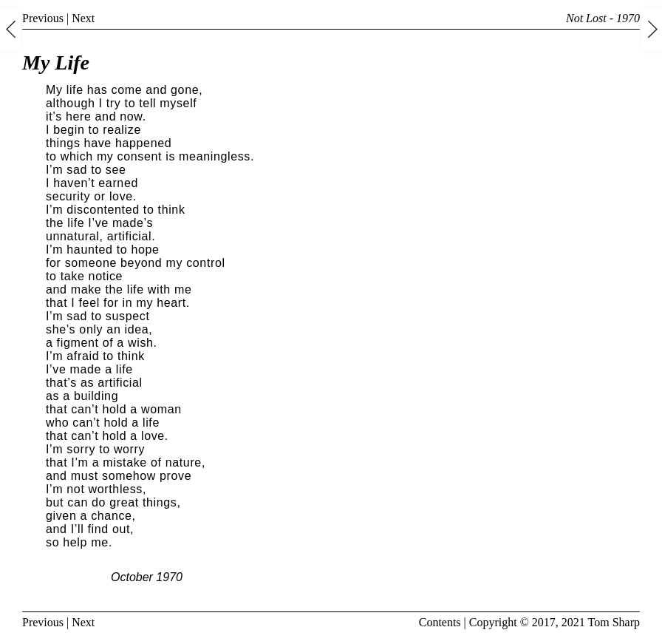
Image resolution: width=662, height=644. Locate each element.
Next (83, 18)
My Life (56, 62)
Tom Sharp (614, 622)
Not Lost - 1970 (603, 18)
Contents (440, 622)
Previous (43, 18)
